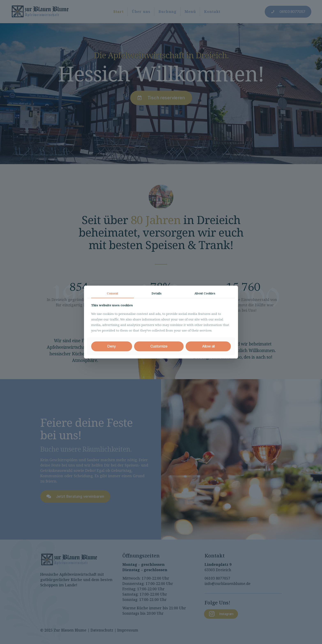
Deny (112, 346)
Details (156, 293)
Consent (113, 293)
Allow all (208, 346)
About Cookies (205, 293)
